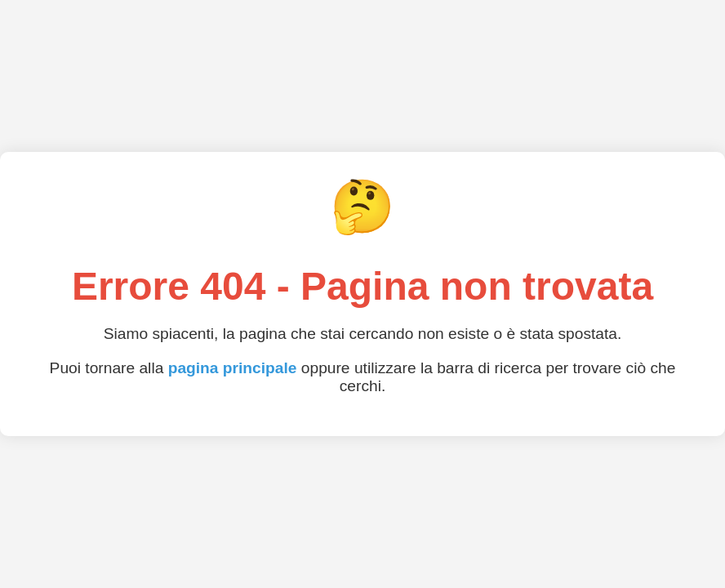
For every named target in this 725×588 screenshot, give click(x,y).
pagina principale (233, 368)
